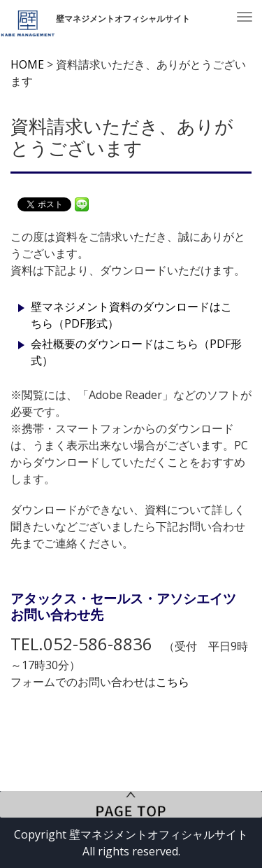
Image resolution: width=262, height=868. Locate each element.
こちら (173, 682)
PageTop (131, 804)
